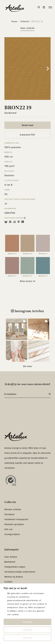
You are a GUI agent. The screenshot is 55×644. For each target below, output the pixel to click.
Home (14, 21)
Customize (28, 630)
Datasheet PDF (27, 135)
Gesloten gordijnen (14, 524)
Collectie (25, 21)
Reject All (28, 638)
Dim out (8, 529)
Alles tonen (28, 281)
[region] (27, 614)
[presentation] (27, 406)
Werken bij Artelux (14, 577)
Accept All (28, 622)
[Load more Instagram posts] (27, 366)
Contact (8, 582)
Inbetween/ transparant (16, 519)
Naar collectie (27, 28)
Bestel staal (28, 125)
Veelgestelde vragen (15, 567)
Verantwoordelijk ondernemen (20, 572)
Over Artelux (11, 557)
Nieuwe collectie (13, 509)
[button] (16, 329)
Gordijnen (9, 514)
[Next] (47, 69)
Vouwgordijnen (12, 534)
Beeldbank (10, 562)
